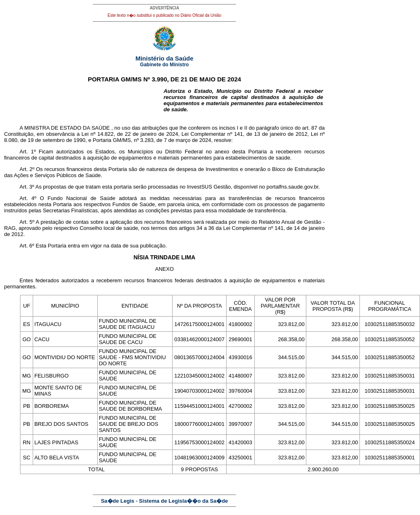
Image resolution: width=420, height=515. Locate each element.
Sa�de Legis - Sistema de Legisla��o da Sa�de (165, 501)
